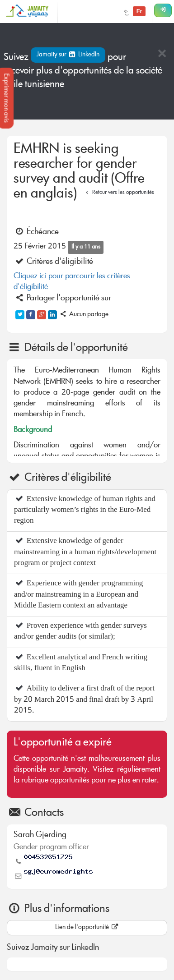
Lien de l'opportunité (87, 928)
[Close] (162, 54)
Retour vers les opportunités (119, 193)
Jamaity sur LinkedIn (68, 55)
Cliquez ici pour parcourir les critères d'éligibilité (72, 282)
